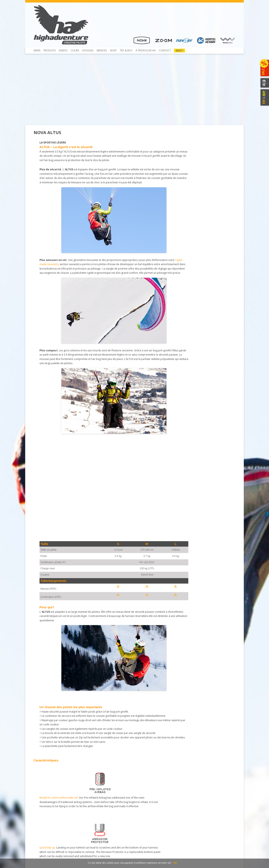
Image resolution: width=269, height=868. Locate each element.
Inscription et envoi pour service (106, 818)
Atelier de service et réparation (105, 814)
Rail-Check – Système (99, 807)
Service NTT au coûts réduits (103, 803)
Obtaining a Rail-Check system (104, 810)
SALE (264, 68)
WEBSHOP (264, 85)
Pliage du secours (97, 799)
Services (102, 50)
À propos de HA (146, 50)
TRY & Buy (126, 50)
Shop (113, 50)
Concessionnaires (148, 795)
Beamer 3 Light (45, 803)
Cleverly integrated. (148, 505)
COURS (75, 50)
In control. (109, 505)
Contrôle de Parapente (100, 795)
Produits (50, 50)
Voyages (88, 50)
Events (63, 50)
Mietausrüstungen (97, 822)
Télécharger (43, 807)
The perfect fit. (178, 505)
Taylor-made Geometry (103, 276)
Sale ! (179, 50)
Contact (165, 50)
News (37, 50)
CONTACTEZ (264, 80)
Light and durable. (213, 505)
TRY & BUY (264, 98)
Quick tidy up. (77, 505)
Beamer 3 (42, 799)
